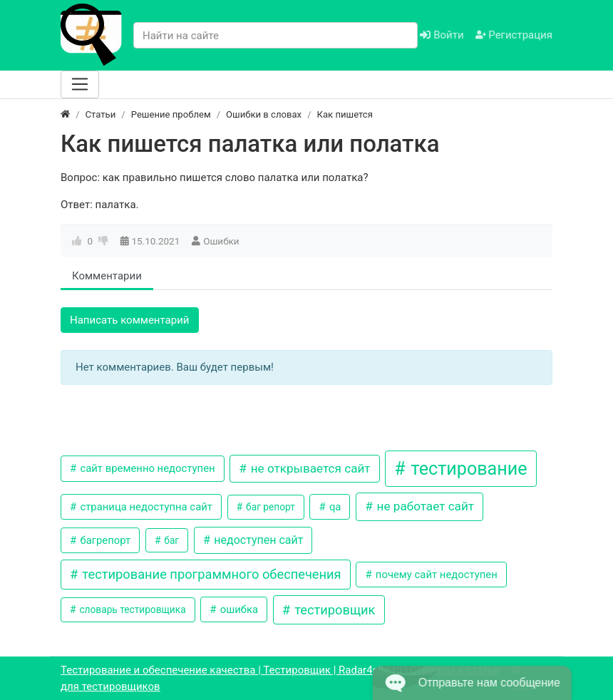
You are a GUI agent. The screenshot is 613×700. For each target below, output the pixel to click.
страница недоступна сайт (145, 507)
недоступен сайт (257, 540)
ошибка (238, 609)
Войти (442, 35)
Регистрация (514, 35)
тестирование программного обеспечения (210, 574)
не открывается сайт (309, 468)
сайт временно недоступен (146, 468)
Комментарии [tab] (107, 276)
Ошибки (221, 241)
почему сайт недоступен (435, 575)
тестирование (467, 469)
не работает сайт (424, 506)
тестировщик (334, 610)
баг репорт (269, 507)
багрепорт (104, 540)
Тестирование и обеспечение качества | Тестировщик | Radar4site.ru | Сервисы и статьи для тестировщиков (280, 678)
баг (170, 540)
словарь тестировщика (132, 609)
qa (334, 507)
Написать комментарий (130, 320)
